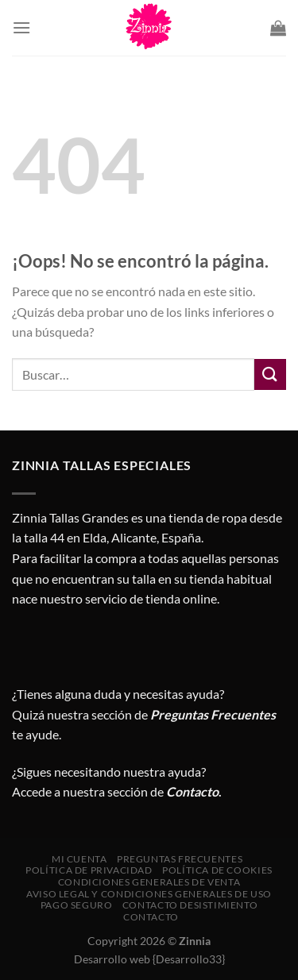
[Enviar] (270, 374)
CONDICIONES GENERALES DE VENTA (149, 882)
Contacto (151, 917)
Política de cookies (217, 870)
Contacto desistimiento (190, 905)
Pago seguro (77, 905)
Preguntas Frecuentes (213, 714)
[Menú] (21, 27)
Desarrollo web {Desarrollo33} (149, 959)
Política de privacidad (89, 870)
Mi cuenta (79, 859)
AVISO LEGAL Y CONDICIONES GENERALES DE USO (149, 894)
